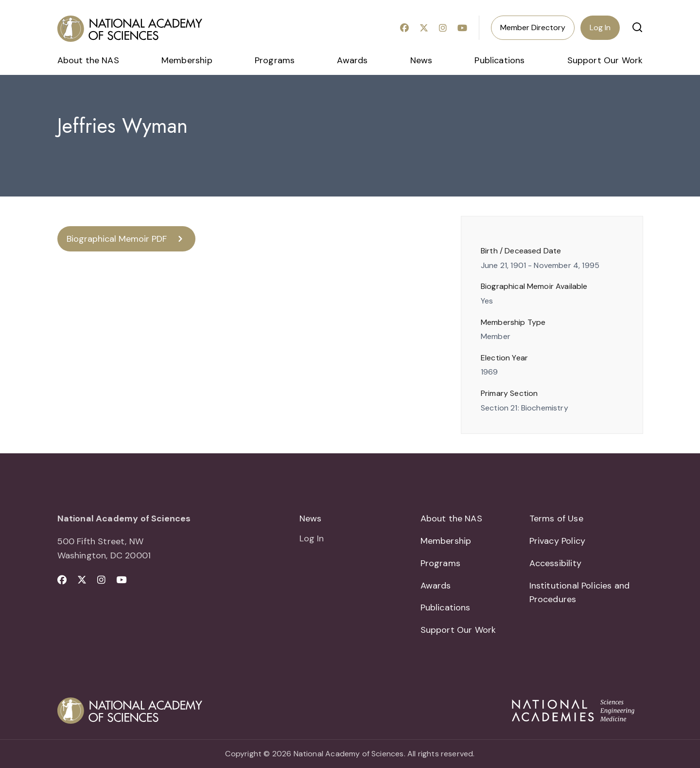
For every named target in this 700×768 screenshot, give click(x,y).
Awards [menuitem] (352, 60)
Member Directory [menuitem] (533, 27)
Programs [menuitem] (275, 60)
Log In (600, 27)
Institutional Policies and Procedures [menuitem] (580, 593)
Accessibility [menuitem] (555, 563)
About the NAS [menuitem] (88, 60)
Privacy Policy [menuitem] (558, 541)
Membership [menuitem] (187, 60)
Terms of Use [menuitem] (556, 518)
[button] (637, 27)
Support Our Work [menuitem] (605, 60)
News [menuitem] (421, 60)
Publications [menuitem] (499, 60)
